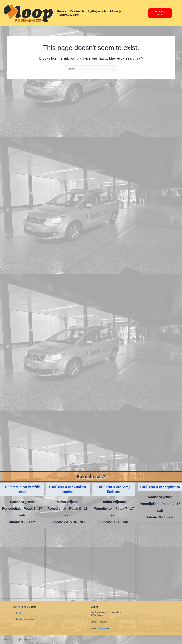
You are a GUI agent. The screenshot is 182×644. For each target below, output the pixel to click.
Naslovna (62, 11)
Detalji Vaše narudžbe (69, 15)
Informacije (116, 11)
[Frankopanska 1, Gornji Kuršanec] (114, 563)
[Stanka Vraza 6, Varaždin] (22, 563)
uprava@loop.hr (103, 628)
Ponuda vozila (77, 11)
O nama (19, 613)
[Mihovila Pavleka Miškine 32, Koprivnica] (160, 559)
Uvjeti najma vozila (97, 11)
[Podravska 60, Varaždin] (68, 563)
